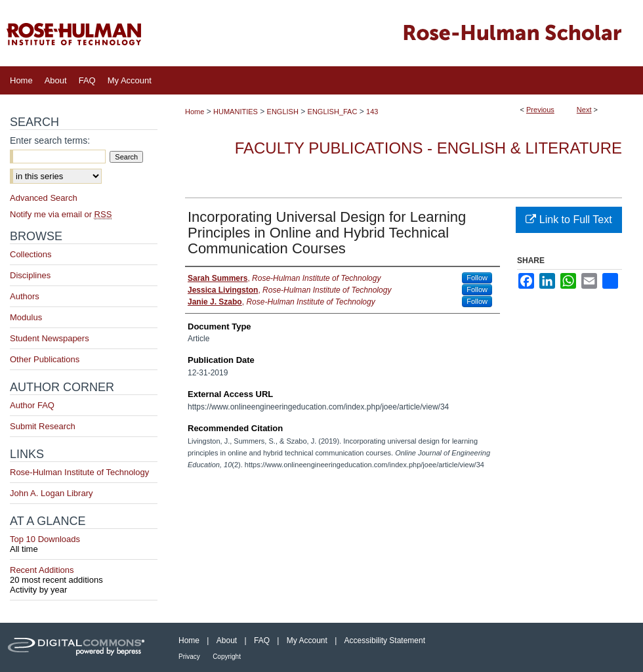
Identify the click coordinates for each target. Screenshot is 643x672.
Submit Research (43, 426)
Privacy (189, 657)
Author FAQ (32, 405)
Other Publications (45, 359)
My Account (307, 640)
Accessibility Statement (385, 640)
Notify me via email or (61, 214)
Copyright (227, 657)
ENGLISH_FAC (333, 112)
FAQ (262, 640)
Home (195, 112)
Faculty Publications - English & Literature (428, 148)
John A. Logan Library (51, 493)
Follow (477, 278)
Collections (31, 254)
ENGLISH (283, 112)
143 (372, 112)
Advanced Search (44, 198)
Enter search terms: (50, 140)
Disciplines (30, 275)
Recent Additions (84, 575)
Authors (25, 296)
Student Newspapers (50, 338)
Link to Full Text (569, 220)
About (227, 640)
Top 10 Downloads (84, 544)
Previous (540, 110)
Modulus (26, 317)
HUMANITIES (236, 112)
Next (584, 110)
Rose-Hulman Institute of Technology (79, 472)
